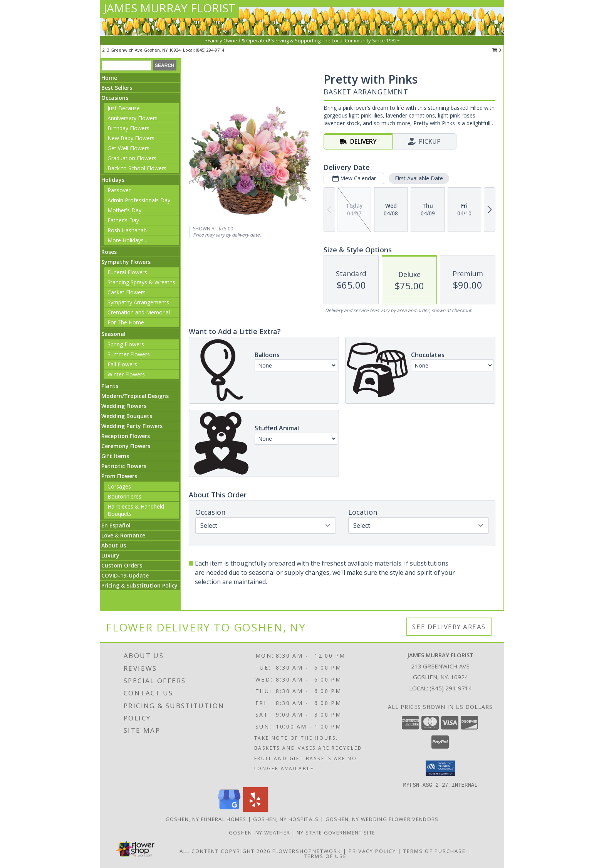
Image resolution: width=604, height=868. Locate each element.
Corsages (119, 486)
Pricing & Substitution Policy (139, 585)
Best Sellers (117, 88)
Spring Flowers (126, 344)
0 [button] (497, 50)
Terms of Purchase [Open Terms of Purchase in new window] (435, 851)
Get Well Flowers (128, 148)
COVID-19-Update (125, 575)
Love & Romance (123, 535)
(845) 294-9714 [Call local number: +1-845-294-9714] (210, 50)
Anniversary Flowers (133, 118)
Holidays (113, 180)
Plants (110, 386)
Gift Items (115, 456)
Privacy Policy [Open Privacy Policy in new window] (372, 851)
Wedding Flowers (124, 406)
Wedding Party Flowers (132, 426)
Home (109, 78)
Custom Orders (122, 565)
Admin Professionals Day (139, 200)
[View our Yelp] (255, 810)
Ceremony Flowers (126, 446)
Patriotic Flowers (124, 466)
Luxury (110, 555)
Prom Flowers (119, 476)
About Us (114, 545)
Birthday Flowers (128, 128)
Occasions (115, 98)
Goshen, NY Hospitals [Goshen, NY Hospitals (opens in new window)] (286, 819)
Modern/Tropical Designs (135, 396)
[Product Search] (127, 65)
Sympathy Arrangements (138, 302)
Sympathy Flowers (126, 262)
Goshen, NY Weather (259, 833)
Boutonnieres (124, 496)
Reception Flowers (126, 436)
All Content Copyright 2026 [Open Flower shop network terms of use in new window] (225, 851)
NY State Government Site (336, 833)
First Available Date (419, 178)
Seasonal (113, 334)
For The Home (126, 322)
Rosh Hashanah (127, 230)
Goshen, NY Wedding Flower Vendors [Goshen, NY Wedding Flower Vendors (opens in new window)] (382, 819)
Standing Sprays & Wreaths (141, 282)
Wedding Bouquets (127, 416)
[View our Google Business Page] (229, 810)
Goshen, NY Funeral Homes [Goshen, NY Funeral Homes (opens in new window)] (206, 819)
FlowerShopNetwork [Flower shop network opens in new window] (307, 851)
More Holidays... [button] (127, 240)
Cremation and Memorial (139, 312)
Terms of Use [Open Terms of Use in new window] (325, 856)
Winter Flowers (126, 374)
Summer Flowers (129, 354)
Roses (109, 252)
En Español (116, 525)
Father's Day (123, 220)
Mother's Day (124, 210)
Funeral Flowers (127, 272)
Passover (119, 190)
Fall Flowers (122, 364)
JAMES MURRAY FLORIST (169, 8)
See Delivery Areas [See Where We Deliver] (449, 627)
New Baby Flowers (131, 138)
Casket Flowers (127, 292)
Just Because (124, 108)
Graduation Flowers (132, 158)
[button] (440, 768)
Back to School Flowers (137, 168)
